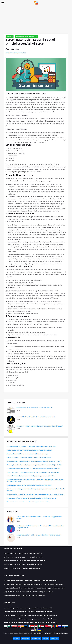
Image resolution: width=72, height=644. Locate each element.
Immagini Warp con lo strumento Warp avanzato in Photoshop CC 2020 (28, 608)
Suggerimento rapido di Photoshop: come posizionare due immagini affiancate (30, 619)
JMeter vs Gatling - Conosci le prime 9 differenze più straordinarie (29, 458)
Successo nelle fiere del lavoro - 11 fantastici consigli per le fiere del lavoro (31, 498)
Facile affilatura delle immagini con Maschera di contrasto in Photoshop (28, 612)
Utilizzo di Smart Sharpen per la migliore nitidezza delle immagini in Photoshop (31, 623)
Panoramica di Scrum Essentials (16, 53)
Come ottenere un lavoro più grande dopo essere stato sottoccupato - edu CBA (33, 469)
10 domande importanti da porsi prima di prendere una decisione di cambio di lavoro (35, 494)
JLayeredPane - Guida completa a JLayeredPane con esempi (27, 454)
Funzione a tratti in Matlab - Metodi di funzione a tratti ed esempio (39, 535)
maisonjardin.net (36, 639)
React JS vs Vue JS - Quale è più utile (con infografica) (22, 568)
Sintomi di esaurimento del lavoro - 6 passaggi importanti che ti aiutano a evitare (34, 461)
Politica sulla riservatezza (60, 633)
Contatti (49, 633)
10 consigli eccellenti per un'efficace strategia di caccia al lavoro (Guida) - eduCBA (34, 465)
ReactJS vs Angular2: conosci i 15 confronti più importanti (23, 553)
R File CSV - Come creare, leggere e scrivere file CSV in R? (23, 557)
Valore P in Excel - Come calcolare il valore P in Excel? (34, 408)
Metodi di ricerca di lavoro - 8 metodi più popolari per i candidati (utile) (31, 476)
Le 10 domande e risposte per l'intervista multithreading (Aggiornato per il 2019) (31, 581)
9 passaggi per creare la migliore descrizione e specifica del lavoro (29, 485)
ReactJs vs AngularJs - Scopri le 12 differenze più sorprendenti (25, 561)
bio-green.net (26, 639)
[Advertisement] (36, 19)
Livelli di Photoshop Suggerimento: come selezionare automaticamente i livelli (30, 615)
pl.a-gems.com (55, 639)
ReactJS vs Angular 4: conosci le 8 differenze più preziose (23, 564)
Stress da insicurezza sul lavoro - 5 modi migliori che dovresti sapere (30, 502)
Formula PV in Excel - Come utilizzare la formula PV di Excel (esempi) (40, 426)
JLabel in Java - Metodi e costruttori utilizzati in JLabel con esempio (29, 450)
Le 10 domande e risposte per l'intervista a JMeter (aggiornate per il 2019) (31, 446)
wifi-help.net (16, 639)
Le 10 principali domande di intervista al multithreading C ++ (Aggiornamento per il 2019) (34, 584)
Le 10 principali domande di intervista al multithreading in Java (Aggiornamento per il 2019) (34, 588)
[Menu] (3, 3)
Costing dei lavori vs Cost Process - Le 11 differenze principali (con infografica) (33, 472)
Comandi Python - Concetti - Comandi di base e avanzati (36, 417)
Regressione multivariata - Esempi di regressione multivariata (24, 595)
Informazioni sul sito (40, 633)
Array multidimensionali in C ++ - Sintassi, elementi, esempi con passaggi (28, 592)
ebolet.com (46, 639)
